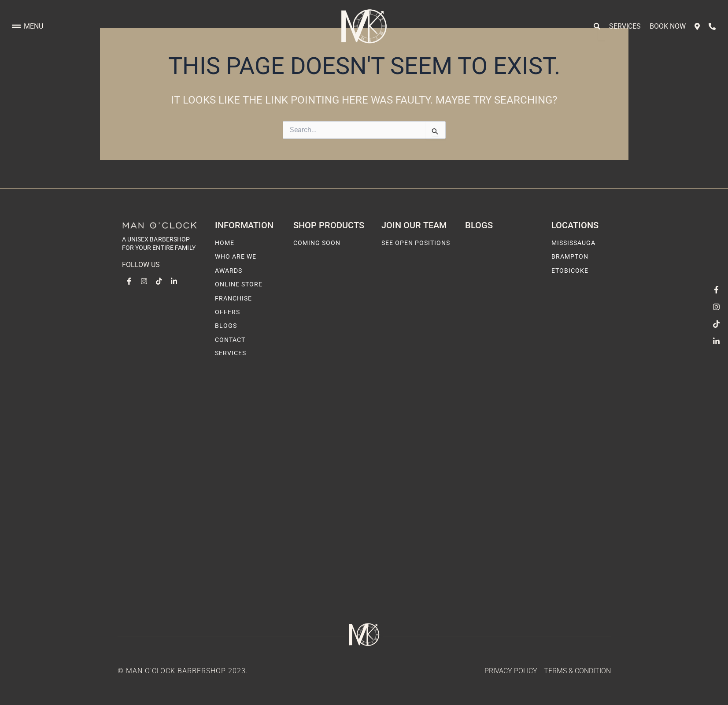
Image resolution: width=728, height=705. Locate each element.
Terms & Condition (577, 671)
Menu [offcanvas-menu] (28, 26)
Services (625, 26)
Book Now (668, 26)
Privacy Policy (511, 671)
